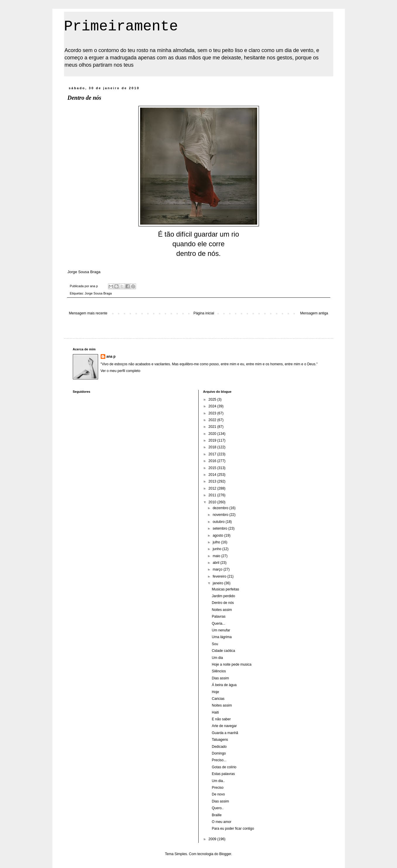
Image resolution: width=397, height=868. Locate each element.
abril (216, 563)
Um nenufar (221, 630)
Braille (217, 815)
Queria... (219, 624)
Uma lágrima (222, 637)
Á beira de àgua (224, 685)
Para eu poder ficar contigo (233, 829)
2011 (213, 495)
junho (218, 549)
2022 (213, 420)
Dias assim (220, 678)
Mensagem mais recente (88, 313)
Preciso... (219, 760)
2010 (213, 502)
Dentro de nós (223, 603)
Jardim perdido (223, 596)
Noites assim (222, 610)
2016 (213, 461)
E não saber (221, 719)
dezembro (221, 508)
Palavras (219, 616)
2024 (213, 406)
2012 (213, 488)
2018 (213, 447)
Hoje (215, 692)
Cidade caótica (223, 651)
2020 (213, 434)
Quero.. (218, 808)
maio (217, 556)
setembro (220, 528)
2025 (213, 399)
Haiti (215, 712)
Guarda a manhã (225, 733)
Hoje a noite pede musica (232, 664)
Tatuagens (220, 740)
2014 (213, 475)
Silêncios (219, 671)
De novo (218, 794)
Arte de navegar (224, 726)
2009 (213, 839)
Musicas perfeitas (225, 589)
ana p (111, 356)
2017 (213, 454)
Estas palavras (223, 774)
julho (217, 542)
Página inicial (204, 313)
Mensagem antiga (314, 313)
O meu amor (222, 822)
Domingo (219, 753)
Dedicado (219, 747)
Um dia (217, 658)
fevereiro (220, 576)
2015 (213, 468)
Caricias (218, 699)
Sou (215, 644)
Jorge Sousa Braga (98, 293)
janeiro (218, 583)
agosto (218, 535)
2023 (213, 413)
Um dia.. (218, 781)
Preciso (218, 788)
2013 (213, 481)
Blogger (225, 854)
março (218, 569)
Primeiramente (121, 26)
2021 (213, 427)
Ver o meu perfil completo (121, 371)
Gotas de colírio (224, 767)
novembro (221, 515)
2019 (213, 440)
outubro (219, 522)
